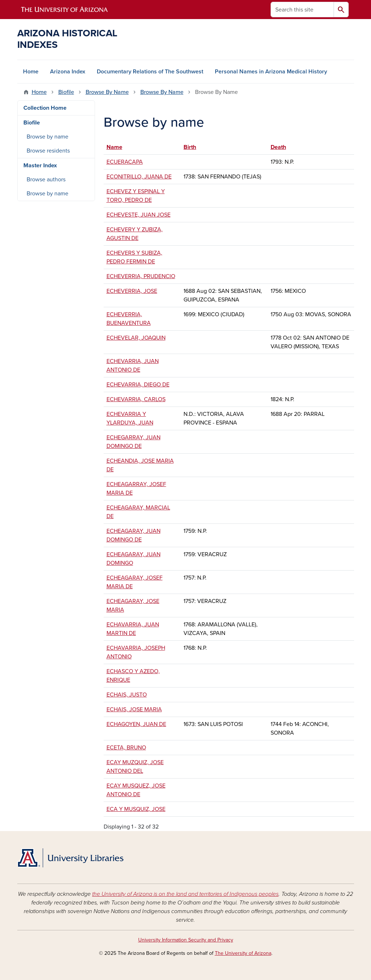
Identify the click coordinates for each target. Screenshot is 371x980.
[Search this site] (302, 10)
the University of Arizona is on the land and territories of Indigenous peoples (185, 894)
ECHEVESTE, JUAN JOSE (139, 215)
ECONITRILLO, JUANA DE (139, 177)
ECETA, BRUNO (126, 748)
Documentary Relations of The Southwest (150, 72)
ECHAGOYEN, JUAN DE (136, 724)
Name (118, 147)
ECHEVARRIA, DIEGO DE (138, 385)
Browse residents (48, 151)
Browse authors (46, 180)
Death (278, 147)
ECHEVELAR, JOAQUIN (136, 338)
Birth (190, 147)
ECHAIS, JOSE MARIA (134, 709)
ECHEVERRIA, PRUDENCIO (141, 276)
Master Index (40, 165)
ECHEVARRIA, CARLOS (136, 399)
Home (31, 72)
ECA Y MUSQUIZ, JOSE (136, 809)
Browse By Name (107, 92)
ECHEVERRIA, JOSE (132, 291)
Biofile (66, 92)
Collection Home (45, 108)
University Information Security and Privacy (186, 940)
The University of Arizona (243, 953)
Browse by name (47, 137)
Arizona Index (68, 72)
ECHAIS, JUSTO (127, 695)
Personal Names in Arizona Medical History (271, 72)
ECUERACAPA (125, 162)
